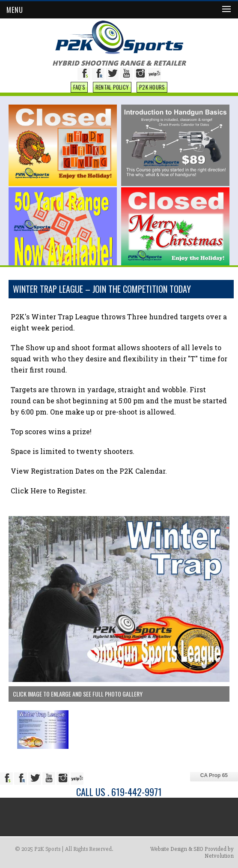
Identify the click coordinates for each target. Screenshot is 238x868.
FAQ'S (79, 87)
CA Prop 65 (214, 775)
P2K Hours (152, 87)
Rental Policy (112, 87)
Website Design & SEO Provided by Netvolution (192, 852)
